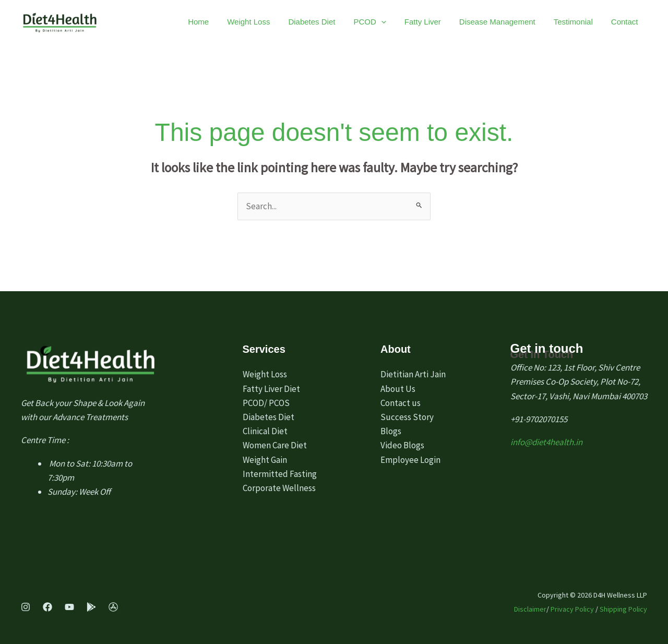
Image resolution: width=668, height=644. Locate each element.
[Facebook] (47, 607)
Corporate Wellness (279, 488)
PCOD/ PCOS (266, 403)
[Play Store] (91, 607)
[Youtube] (69, 607)
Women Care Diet (275, 445)
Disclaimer (530, 609)
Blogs (391, 431)
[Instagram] (26, 607)
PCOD (405, 22)
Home (257, 22)
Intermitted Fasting (280, 474)
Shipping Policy (623, 609)
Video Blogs (402, 445)
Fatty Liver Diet (271, 389)
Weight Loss (300, 22)
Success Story (407, 417)
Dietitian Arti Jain (413, 374)
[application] (416, 22)
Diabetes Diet (355, 22)
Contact (628, 22)
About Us (398, 389)
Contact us (401, 403)
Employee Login (410, 460)
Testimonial (585, 22)
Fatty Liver (450, 22)
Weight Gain (265, 460)
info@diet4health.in (546, 442)
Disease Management (517, 22)
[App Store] (113, 607)
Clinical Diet (265, 431)
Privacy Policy (572, 609)
